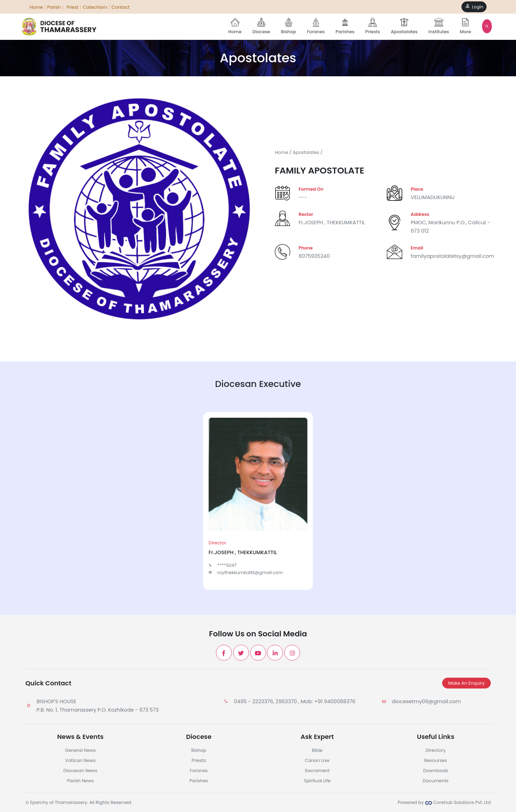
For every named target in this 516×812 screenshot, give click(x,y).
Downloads (436, 771)
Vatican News (80, 760)
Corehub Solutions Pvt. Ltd (458, 802)
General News (81, 750)
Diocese (261, 26)
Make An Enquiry (466, 683)
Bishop (289, 26)
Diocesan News (80, 771)
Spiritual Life (317, 781)
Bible (317, 750)
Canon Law (317, 760)
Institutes (439, 26)
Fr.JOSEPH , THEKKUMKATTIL (332, 223)
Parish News (80, 781)
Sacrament (317, 771)
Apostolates (404, 26)
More (466, 26)
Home (235, 26)
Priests (373, 26)
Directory (436, 750)
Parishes (345, 26)
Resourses (436, 760)
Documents (436, 781)
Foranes (316, 26)
